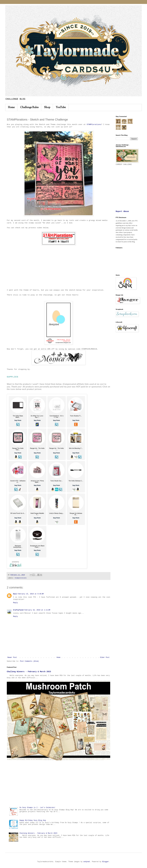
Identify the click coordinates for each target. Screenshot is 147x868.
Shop (47, 107)
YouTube (61, 107)
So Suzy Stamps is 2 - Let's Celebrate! (37, 808)
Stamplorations (21, 578)
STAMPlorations (94, 125)
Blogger (106, 862)
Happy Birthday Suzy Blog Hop (33, 820)
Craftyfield (18, 610)
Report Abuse (122, 211)
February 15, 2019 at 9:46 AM (31, 594)
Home (11, 107)
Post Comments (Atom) (29, 661)
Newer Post (12, 657)
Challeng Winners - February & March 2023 (29, 672)
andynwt (87, 862)
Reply (15, 603)
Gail (15, 594)
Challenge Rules (29, 107)
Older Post (105, 657)
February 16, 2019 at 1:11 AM (37, 610)
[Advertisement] (58, 783)
